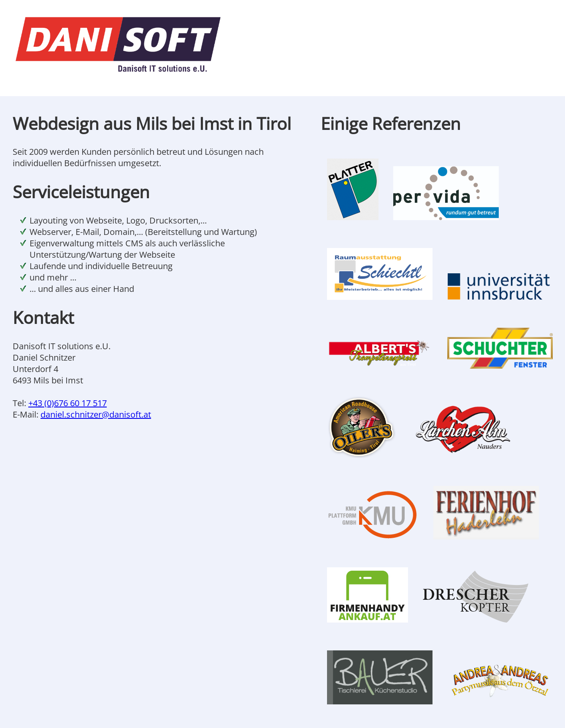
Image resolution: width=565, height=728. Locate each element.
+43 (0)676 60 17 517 (68, 403)
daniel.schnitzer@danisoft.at (96, 414)
